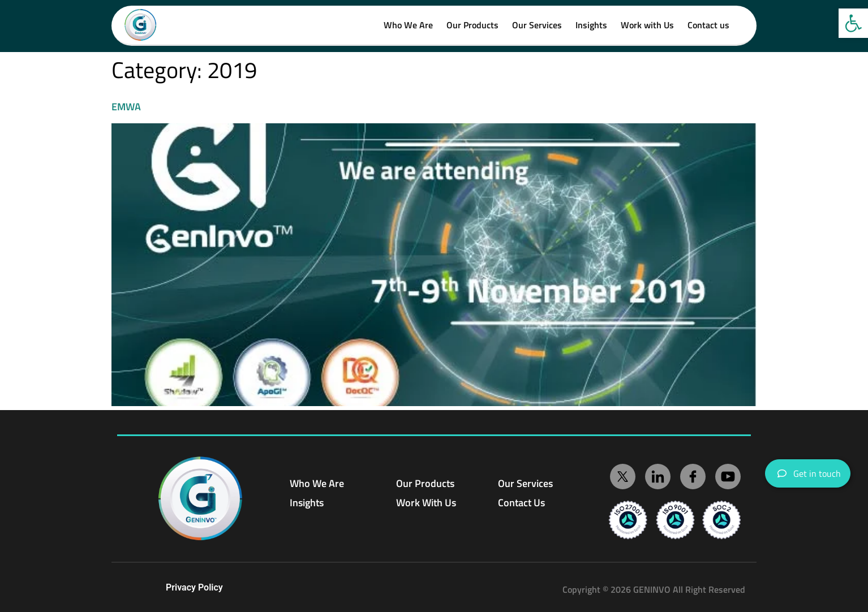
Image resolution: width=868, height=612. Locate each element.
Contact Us (521, 503)
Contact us (708, 25)
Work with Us (647, 25)
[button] (853, 23)
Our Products (472, 25)
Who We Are (408, 25)
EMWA (126, 107)
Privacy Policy (194, 587)
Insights (591, 25)
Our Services (537, 25)
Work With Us (426, 503)
